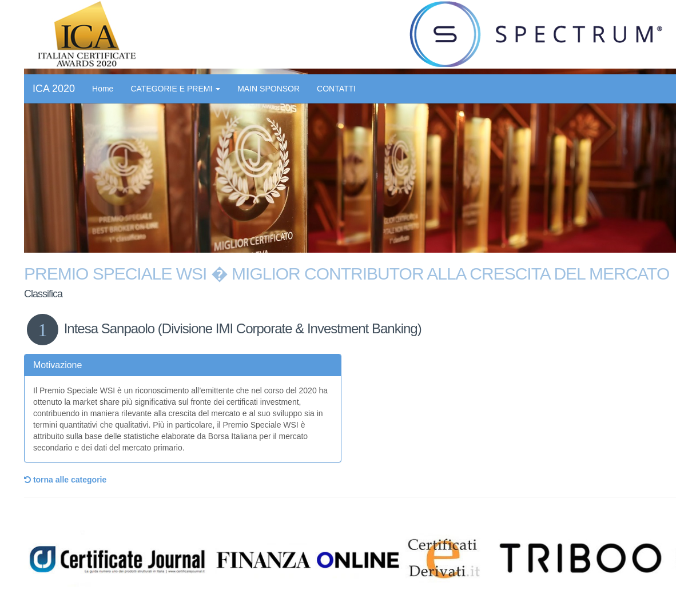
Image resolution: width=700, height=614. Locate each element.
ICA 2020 (54, 89)
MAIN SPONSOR (269, 89)
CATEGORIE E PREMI (175, 89)
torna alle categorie (65, 480)
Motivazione (57, 365)
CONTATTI (336, 89)
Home (103, 89)
